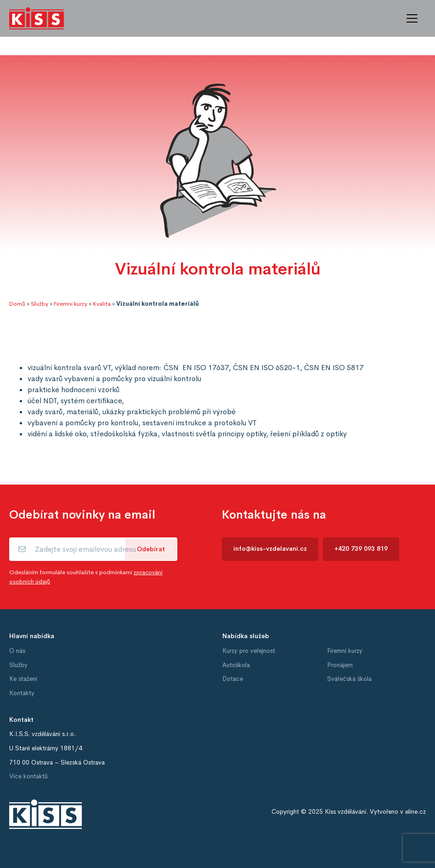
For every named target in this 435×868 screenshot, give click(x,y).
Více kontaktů (28, 776)
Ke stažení (23, 679)
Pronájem (340, 665)
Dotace (233, 679)
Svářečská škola (349, 679)
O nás (17, 651)
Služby (40, 304)
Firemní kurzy (71, 304)
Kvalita (102, 304)
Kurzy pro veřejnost (249, 651)
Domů (17, 304)
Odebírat (151, 549)
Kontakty (22, 693)
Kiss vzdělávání (345, 812)
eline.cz (415, 812)
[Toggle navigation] (412, 18)
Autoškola (236, 665)
